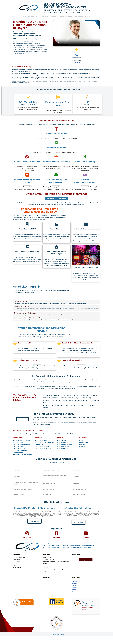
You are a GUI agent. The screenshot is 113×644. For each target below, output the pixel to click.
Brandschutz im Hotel (41, 443)
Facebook (56, 541)
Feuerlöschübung (18, 455)
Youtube (74, 598)
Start (25, 16)
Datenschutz (83, 449)
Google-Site (77, 62)
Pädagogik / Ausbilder (66, 16)
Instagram (27, 541)
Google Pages (76, 589)
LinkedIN (86, 541)
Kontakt (81, 443)
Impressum (82, 447)
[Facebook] (56, 536)
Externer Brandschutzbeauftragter (22, 457)
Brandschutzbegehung (19, 449)
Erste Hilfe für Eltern (63, 451)
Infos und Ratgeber (85, 445)
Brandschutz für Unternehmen (49, 16)
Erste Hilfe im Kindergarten (65, 447)
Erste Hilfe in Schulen (63, 449)
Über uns (88, 16)
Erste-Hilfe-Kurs (62, 443)
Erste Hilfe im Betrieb (63, 445)
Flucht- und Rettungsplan (20, 453)
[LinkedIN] (86, 536)
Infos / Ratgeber (79, 16)
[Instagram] (27, 536)
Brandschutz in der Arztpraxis (43, 451)
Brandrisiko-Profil (18, 445)
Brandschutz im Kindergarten (43, 449)
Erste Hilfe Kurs (33, 16)
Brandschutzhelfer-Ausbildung (21, 447)
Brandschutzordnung (19, 451)
